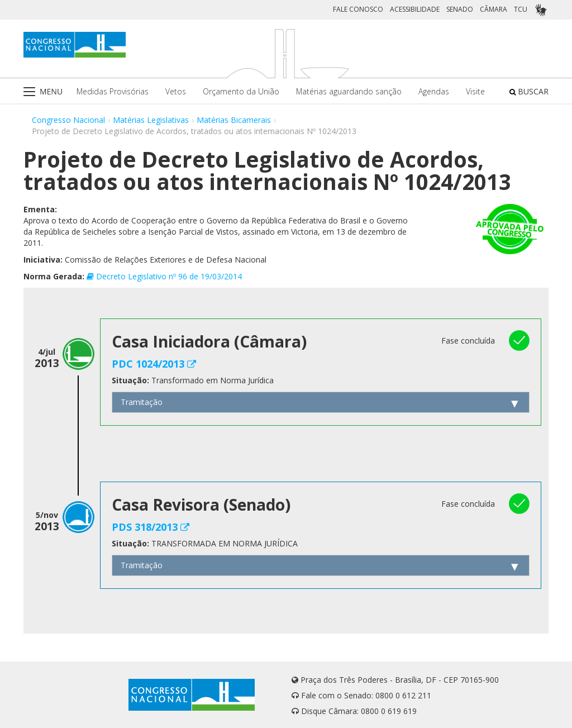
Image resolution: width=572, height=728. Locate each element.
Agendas (434, 91)
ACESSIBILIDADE (415, 9)
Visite (475, 91)
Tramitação (142, 402)
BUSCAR (529, 91)
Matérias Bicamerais (234, 120)
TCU (521, 9)
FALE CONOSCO (358, 9)
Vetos (176, 91)
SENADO (460, 9)
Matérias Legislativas (151, 120)
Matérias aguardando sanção (349, 91)
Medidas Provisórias (113, 91)
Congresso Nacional (68, 120)
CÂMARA (494, 9)
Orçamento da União (241, 91)
